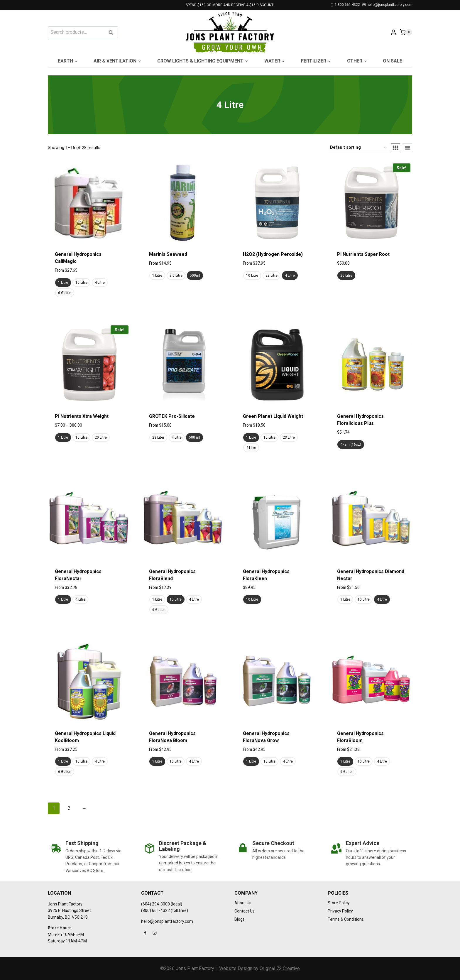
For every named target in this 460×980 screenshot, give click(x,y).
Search (113, 33)
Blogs (240, 919)
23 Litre (272, 276)
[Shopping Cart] (406, 32)
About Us (243, 903)
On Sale (393, 61)
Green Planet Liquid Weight (273, 416)
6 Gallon (65, 293)
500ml (195, 276)
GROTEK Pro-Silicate (172, 416)
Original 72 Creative (280, 968)
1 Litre (63, 283)
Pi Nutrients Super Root (363, 254)
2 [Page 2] (69, 808)
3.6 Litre (176, 276)
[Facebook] (145, 933)
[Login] (394, 32)
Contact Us (245, 911)
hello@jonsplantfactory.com (167, 921)
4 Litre (100, 283)
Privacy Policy (340, 911)
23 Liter (158, 437)
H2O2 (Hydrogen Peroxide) (273, 254)
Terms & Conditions (346, 919)
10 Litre (81, 283)
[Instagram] (155, 933)
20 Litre (346, 276)
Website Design (236, 968)
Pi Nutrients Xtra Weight (82, 416)
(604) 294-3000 (155, 904)
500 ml (195, 437)
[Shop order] (358, 148)
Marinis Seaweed (168, 254)
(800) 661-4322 (155, 910)
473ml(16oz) (351, 445)
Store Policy (339, 903)
